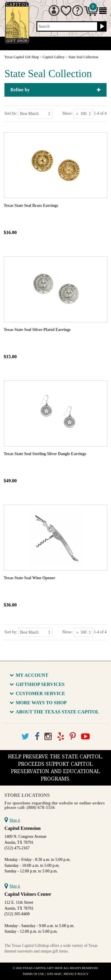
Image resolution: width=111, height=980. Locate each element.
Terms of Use (33, 974)
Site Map (54, 974)
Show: (67, 113)
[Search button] (101, 27)
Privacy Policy (76, 974)
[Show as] (83, 114)
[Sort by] (35, 114)
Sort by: (11, 113)
